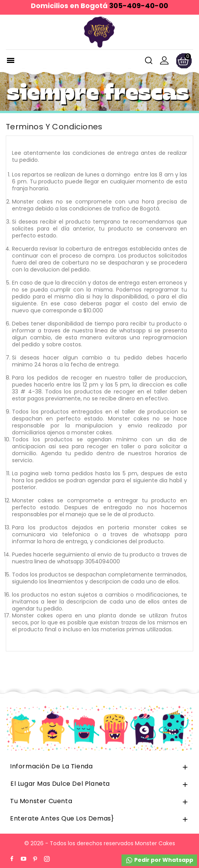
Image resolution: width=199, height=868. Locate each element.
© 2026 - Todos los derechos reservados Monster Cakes (100, 843)
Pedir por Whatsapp (159, 860)
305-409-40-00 (139, 6)
